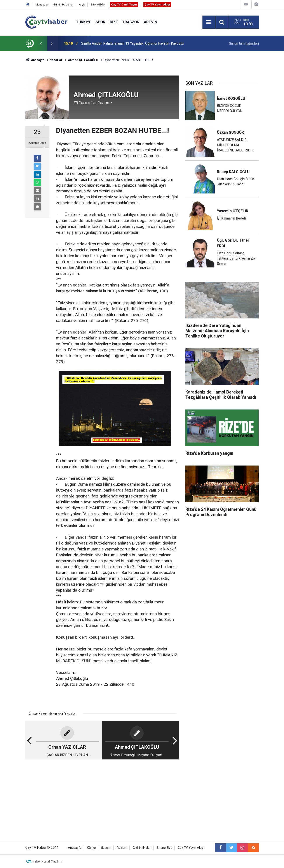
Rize (114, 22)
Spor (100, 22)
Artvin (151, 22)
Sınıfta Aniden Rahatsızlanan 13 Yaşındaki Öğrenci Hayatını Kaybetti (132, 43)
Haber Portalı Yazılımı (47, 861)
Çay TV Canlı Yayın (124, 4)
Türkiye (84, 22)
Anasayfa (75, 848)
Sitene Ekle (98, 4)
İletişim (106, 848)
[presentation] (41, 44)
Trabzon (131, 22)
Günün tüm (244, 43)
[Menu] (209, 22)
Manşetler (42, 4)
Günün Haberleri (63, 4)
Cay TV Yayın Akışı (191, 848)
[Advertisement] (102, 797)
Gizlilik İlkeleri (142, 848)
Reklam (122, 848)
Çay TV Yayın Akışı (157, 4)
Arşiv (82, 4)
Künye (91, 848)
